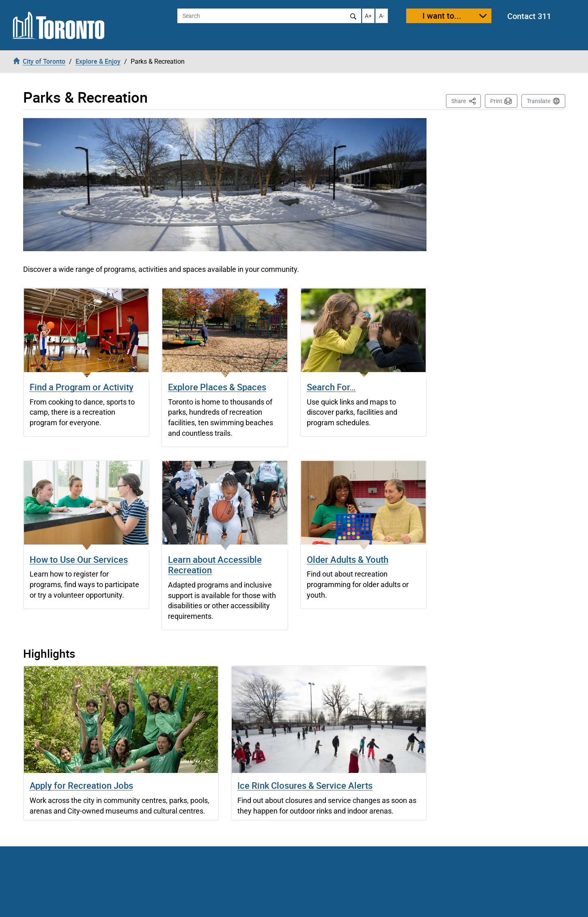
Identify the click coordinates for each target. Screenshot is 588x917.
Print (496, 101)
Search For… (331, 387)
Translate (538, 101)
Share (466, 100)
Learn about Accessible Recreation (215, 565)
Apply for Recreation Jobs (81, 785)
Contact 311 (529, 16)
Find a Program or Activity (82, 387)
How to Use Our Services (79, 559)
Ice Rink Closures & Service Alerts (305, 785)
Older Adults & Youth (348, 559)
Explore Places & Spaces (217, 387)
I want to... (442, 16)
